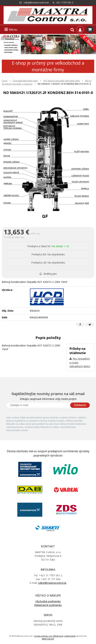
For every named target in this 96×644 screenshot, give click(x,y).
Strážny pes (48, 274)
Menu (11, 29)
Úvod (5, 81)
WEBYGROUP (48, 639)
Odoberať (80, 405)
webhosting (70, 636)
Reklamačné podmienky (48, 605)
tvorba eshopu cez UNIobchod (49, 636)
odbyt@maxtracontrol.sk (36, 3)
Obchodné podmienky (48, 601)
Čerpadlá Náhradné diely (25, 81)
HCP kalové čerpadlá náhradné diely (62, 81)
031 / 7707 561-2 (65, 3)
